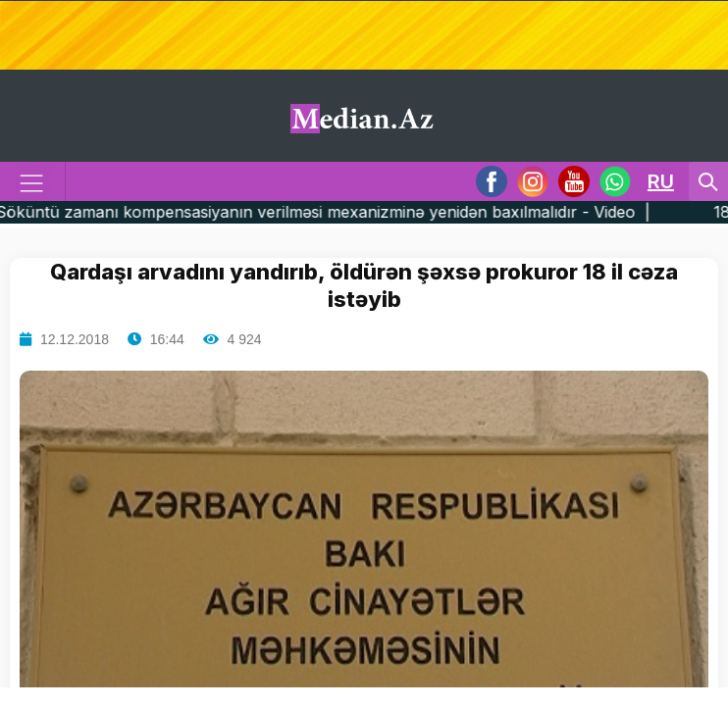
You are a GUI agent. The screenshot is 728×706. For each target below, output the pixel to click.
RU (661, 181)
